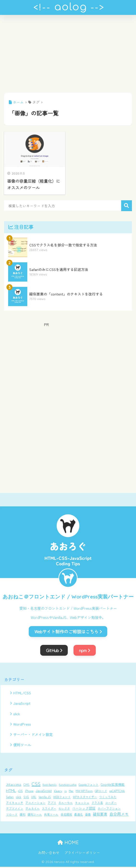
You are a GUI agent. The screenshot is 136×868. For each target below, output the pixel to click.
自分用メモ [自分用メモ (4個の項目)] (119, 815)
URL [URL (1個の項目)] (34, 798)
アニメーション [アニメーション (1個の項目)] (35, 804)
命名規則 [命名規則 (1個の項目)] (66, 816)
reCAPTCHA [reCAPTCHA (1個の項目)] (117, 792)
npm (85, 650)
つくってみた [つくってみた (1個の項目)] (108, 798)
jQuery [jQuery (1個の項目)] (58, 792)
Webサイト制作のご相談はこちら (68, 631)
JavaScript (22, 704)
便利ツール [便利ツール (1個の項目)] (35, 816)
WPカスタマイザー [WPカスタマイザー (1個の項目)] (85, 798)
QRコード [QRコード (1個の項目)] (101, 792)
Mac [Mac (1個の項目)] (71, 792)
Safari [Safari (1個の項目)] (10, 798)
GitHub (54, 650)
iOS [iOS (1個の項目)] (20, 792)
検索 (127, 206)
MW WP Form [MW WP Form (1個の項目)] (84, 792)
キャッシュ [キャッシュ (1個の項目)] (82, 804)
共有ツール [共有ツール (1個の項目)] (51, 816)
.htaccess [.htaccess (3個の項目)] (14, 786)
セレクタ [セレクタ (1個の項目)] (64, 810)
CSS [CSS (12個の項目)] (36, 785)
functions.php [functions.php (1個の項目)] (68, 786)
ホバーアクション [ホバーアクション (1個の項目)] (109, 810)
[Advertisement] (68, 57)
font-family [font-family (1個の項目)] (50, 786)
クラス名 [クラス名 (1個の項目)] (97, 804)
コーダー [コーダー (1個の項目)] (111, 804)
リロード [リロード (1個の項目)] (12, 816)
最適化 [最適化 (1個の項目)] (79, 816)
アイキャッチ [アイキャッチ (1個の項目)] (15, 804)
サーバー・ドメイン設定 (33, 736)
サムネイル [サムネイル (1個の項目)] (33, 810)
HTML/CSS (22, 693)
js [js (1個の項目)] (65, 792)
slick (17, 714)
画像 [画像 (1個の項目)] (88, 816)
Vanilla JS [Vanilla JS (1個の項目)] (45, 798)
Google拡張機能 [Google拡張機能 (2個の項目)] (113, 786)
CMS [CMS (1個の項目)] (26, 786)
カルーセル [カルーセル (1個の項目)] (66, 804)
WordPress (22, 725)
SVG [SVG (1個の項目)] (26, 798)
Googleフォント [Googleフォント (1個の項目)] (88, 786)
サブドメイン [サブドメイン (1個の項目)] (15, 810)
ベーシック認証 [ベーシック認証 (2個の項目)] (84, 810)
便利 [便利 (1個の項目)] (23, 816)
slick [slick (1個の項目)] (19, 798)
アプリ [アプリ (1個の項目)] (52, 804)
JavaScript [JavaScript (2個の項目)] (44, 792)
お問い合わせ (49, 854)
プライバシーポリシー (82, 854)
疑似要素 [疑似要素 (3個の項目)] (100, 815)
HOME (68, 844)
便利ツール (22, 746)
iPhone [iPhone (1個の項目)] (29, 792)
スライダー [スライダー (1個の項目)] (49, 810)
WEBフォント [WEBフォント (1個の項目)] (62, 798)
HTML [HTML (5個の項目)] (11, 792)
